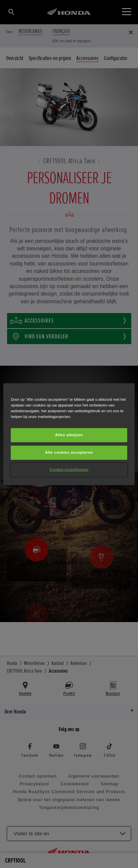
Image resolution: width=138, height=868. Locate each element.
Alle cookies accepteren (69, 452)
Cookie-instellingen (69, 470)
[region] (69, 434)
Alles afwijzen (69, 435)
